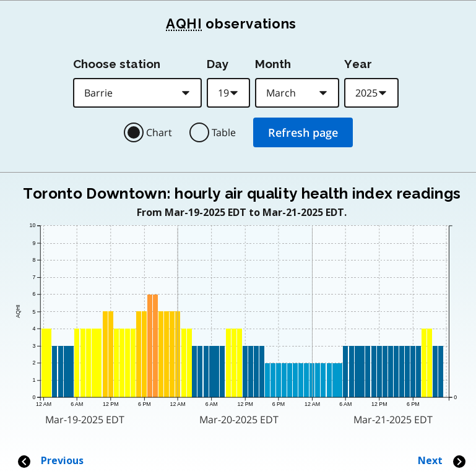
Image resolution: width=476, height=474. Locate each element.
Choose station (117, 64)
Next (442, 461)
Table (224, 132)
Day (218, 64)
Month (273, 64)
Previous (50, 461)
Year (358, 64)
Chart (159, 132)
